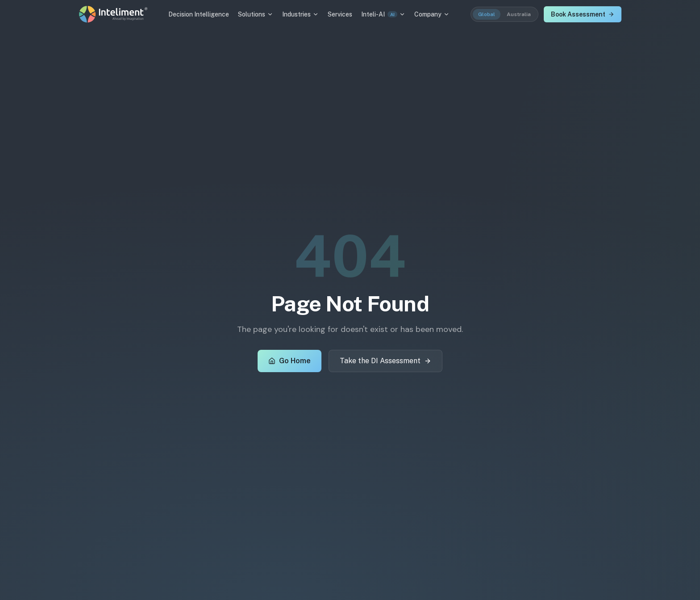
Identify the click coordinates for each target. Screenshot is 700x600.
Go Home (290, 361)
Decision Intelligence (199, 14)
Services (340, 14)
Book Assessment (583, 14)
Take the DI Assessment (385, 361)
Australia (519, 14)
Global (487, 14)
